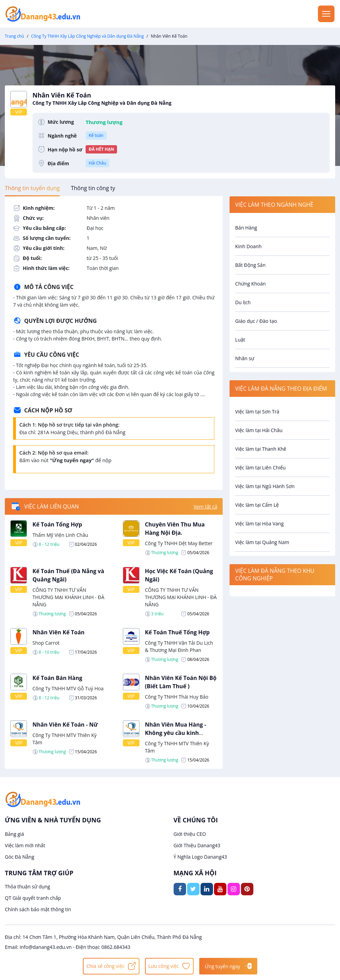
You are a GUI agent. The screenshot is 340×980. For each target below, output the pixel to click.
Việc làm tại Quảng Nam (262, 542)
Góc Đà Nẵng (20, 857)
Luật (240, 340)
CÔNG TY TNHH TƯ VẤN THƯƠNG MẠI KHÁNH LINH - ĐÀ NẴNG (68, 597)
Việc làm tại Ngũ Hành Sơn (265, 486)
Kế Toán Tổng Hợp (57, 524)
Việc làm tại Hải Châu (259, 430)
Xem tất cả (205, 507)
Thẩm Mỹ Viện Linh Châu (60, 535)
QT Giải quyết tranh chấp (33, 898)
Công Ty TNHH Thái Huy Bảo (177, 697)
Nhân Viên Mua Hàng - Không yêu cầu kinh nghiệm (176, 733)
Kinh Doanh (248, 246)
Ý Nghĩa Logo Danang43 (200, 857)
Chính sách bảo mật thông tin (38, 909)
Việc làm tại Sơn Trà (257, 412)
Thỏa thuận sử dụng (27, 886)
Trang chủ (14, 36)
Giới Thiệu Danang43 (197, 845)
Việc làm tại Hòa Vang (259, 524)
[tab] (32, 188)
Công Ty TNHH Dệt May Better (179, 543)
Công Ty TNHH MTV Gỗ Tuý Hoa (68, 688)
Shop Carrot (46, 643)
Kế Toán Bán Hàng (57, 678)
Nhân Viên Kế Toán (59, 632)
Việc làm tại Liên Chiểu (260, 468)
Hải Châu (98, 163)
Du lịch (243, 302)
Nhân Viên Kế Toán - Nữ (65, 725)
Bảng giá (14, 834)
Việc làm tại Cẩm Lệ (257, 505)
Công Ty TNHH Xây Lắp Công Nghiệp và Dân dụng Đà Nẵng (87, 36)
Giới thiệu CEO (190, 834)
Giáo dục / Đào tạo (256, 321)
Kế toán (96, 135)
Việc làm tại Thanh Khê (261, 449)
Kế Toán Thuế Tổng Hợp (177, 632)
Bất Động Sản (250, 265)
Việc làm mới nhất (25, 845)
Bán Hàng (246, 228)
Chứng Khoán (250, 284)
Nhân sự (245, 358)
